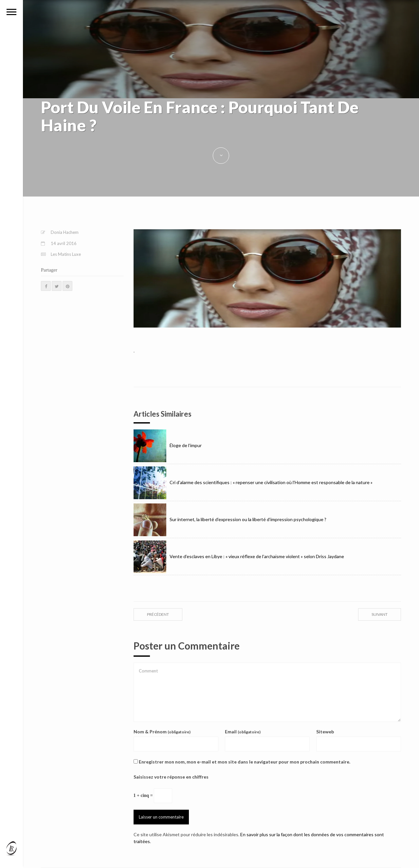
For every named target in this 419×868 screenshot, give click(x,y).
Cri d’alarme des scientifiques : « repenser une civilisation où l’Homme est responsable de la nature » (253, 482)
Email (243, 732)
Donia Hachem (65, 232)
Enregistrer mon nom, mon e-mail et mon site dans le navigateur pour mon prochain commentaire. (245, 762)
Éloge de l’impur (168, 445)
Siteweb (325, 732)
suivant (380, 614)
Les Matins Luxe (66, 254)
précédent (158, 614)
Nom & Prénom (162, 732)
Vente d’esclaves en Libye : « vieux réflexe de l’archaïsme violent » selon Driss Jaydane (239, 556)
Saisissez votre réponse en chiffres (171, 777)
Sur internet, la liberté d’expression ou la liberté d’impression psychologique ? (230, 519)
